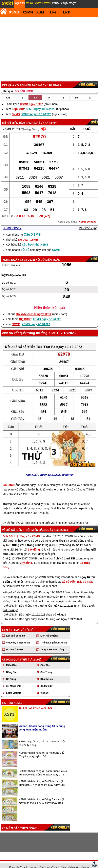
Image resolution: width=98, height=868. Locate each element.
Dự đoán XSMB (28, 234)
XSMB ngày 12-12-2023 (41, 118)
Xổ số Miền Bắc (13, 118)
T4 (49, 92)
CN (8, 92)
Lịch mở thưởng (49, 630)
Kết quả (8, 86)
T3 (35, 92)
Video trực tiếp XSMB (18, 637)
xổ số (25, 244)
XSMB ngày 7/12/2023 (36, 319)
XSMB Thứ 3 (11, 124)
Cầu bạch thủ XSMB (35, 239)
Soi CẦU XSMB (24, 86)
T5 (63, 92)
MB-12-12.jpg (88, 223)
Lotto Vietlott (13, 688)
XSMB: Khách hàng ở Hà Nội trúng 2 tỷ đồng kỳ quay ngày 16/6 (41, 749)
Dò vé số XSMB (15, 644)
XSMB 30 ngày (88, 216)
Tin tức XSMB (12, 698)
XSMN (28, 12)
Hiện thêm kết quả (50, 302)
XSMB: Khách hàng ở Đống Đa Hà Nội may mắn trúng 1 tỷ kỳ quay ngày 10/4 (41, 796)
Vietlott (44, 688)
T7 (90, 92)
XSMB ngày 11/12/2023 (36, 109)
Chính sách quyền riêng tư (75, 862)
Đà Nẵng (11, 674)
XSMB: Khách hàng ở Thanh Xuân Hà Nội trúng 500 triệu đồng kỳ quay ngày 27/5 (43, 767)
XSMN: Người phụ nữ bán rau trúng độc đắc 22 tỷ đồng (42, 738)
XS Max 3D (46, 681)
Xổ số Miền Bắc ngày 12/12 (34, 309)
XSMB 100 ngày (67, 216)
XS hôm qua (11, 654)
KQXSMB (18, 104)
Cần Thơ (45, 660)
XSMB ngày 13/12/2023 (40, 104)
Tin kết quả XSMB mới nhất (35, 703)
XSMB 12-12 (12, 223)
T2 (22, 92)
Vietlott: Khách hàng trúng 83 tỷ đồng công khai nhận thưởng (42, 722)
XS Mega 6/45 (14, 681)
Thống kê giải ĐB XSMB (54, 637)
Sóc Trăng (46, 667)
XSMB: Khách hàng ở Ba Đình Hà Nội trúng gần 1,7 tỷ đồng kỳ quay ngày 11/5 (42, 778)
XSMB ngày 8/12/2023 (47, 314)
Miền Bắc (11, 660)
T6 (76, 92)
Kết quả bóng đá (16, 630)
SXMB (16, 109)
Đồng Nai (11, 667)
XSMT (41, 12)
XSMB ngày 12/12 (31, 99)
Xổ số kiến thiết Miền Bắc (25, 525)
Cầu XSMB (32, 229)
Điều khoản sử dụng (49, 862)
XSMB (14, 12)
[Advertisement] (49, 46)
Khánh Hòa (47, 674)
